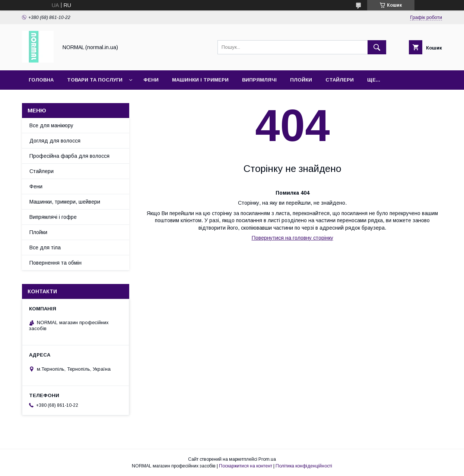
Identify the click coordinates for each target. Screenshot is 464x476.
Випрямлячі (259, 80)
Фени (151, 80)
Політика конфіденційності (304, 466)
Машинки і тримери (200, 80)
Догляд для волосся (55, 141)
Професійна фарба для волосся (69, 156)
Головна (41, 80)
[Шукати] (377, 47)
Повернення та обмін (55, 263)
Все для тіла (45, 247)
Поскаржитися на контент (246, 466)
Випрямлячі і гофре (53, 217)
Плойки (301, 80)
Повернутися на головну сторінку (293, 238)
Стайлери (340, 80)
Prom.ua (267, 459)
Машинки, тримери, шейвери (65, 202)
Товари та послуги (95, 80)
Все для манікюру (51, 125)
